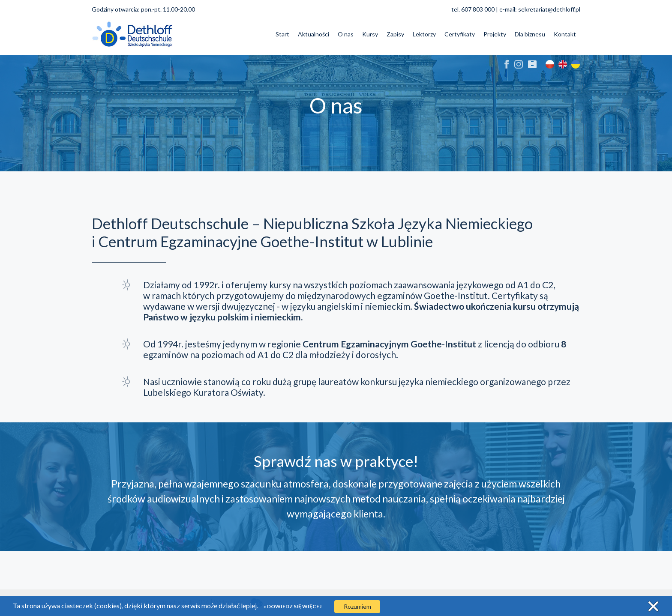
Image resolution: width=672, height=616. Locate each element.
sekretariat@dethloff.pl (549, 9)
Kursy (370, 34)
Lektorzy (424, 34)
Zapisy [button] (395, 34)
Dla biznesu (530, 34)
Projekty (495, 34)
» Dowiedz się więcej (292, 606)
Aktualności (313, 34)
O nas (346, 34)
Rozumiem (357, 606)
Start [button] (282, 34)
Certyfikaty (460, 34)
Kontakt (565, 34)
